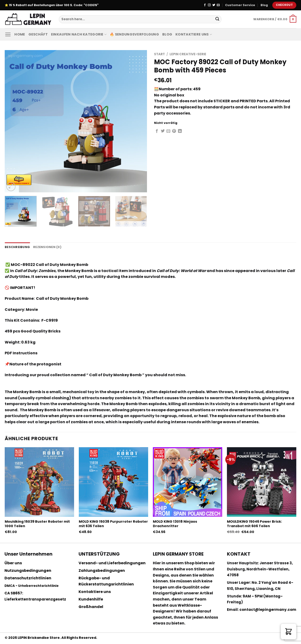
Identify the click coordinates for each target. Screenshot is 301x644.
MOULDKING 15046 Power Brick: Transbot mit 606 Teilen (254, 524)
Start (159, 54)
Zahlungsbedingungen (102, 571)
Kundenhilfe (91, 599)
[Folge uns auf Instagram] (209, 5)
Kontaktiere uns (194, 34)
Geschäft (38, 34)
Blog (264, 5)
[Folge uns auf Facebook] (205, 5)
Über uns (13, 563)
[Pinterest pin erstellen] (174, 131)
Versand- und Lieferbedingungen (112, 563)
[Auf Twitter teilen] (163, 131)
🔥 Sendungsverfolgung (134, 34)
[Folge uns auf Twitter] (214, 5)
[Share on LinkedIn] (180, 131)
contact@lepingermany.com (268, 610)
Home (20, 34)
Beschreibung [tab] (17, 247)
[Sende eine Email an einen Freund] (168, 131)
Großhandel (91, 607)
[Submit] (217, 19)
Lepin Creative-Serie (188, 54)
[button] (289, 632)
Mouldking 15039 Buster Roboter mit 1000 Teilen (37, 524)
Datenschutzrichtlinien (28, 578)
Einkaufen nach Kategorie (79, 34)
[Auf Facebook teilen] (157, 131)
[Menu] (8, 34)
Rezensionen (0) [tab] (47, 247)
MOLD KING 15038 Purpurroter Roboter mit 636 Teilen (113, 524)
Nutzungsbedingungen (28, 571)
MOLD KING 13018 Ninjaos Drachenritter (175, 524)
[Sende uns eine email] (218, 5)
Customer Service (240, 5)
